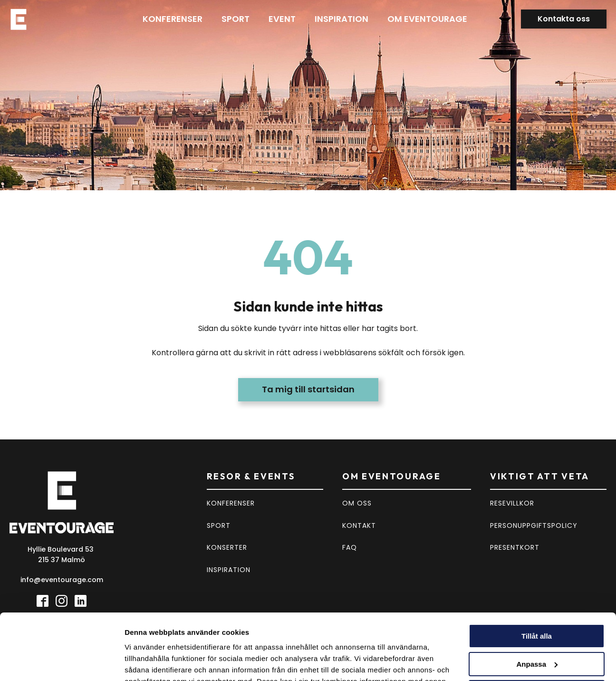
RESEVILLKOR (512, 503)
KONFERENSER (231, 503)
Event (282, 19)
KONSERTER (227, 547)
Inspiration (342, 19)
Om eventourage (427, 19)
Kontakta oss (564, 19)
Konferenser (173, 19)
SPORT (219, 525)
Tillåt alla (537, 579)
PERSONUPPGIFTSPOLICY (534, 525)
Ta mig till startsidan (308, 389)
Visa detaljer (146, 662)
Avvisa (537, 635)
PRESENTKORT (515, 547)
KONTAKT (359, 525)
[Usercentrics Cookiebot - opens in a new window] (62, 662)
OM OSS (357, 503)
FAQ (350, 547)
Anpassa (537, 608)
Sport (236, 19)
